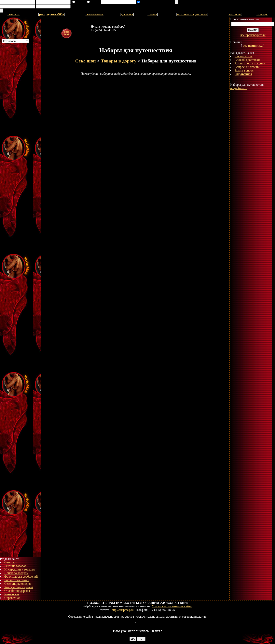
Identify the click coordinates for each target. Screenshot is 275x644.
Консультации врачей (19, 587)
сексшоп (14, 14)
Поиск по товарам (16, 573)
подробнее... (238, 88)
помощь (262, 14)
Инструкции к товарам (20, 569)
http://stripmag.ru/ (123, 610)
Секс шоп (11, 562)
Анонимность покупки (250, 63)
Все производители (253, 35)
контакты (235, 14)
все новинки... (253, 46)
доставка (127, 14)
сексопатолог (95, 14)
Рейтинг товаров (15, 566)
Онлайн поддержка (17, 591)
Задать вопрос (244, 70)
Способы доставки (247, 60)
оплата (152, 14)
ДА (133, 639)
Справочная (12, 598)
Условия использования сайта (172, 606)
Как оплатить (243, 56)
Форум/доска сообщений (21, 577)
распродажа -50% (52, 14)
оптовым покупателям (192, 14)
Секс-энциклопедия (18, 584)
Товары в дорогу (119, 61)
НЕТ (141, 639)
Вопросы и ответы (247, 67)
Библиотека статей (17, 580)
